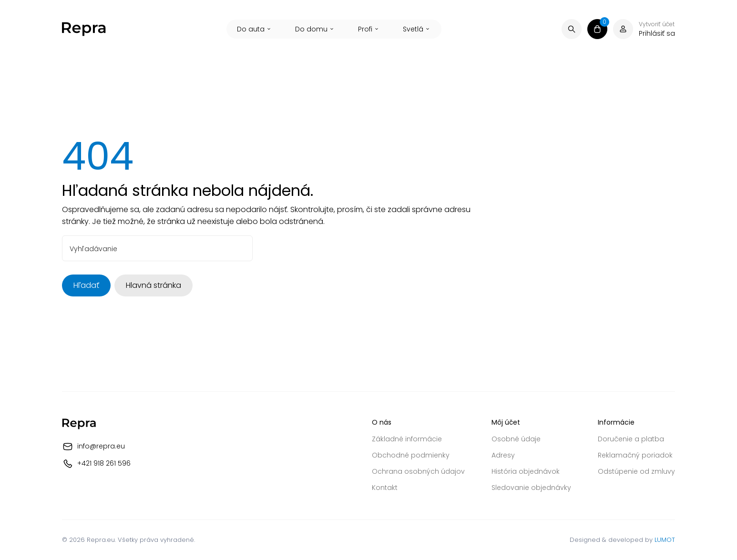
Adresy (503, 455)
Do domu (315, 29)
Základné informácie (407, 439)
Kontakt (385, 488)
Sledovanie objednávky (531, 488)
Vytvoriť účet (657, 24)
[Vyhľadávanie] (572, 29)
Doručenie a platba (631, 439)
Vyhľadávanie (93, 249)
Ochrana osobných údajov (418, 471)
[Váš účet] (623, 29)
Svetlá (417, 29)
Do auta (255, 29)
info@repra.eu (101, 446)
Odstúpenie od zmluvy (636, 471)
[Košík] (597, 29)
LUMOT (665, 540)
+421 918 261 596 (104, 463)
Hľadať (86, 285)
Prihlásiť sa (657, 33)
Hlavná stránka (154, 285)
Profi (369, 29)
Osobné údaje (516, 439)
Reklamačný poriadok (635, 455)
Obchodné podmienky (411, 455)
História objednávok (526, 471)
